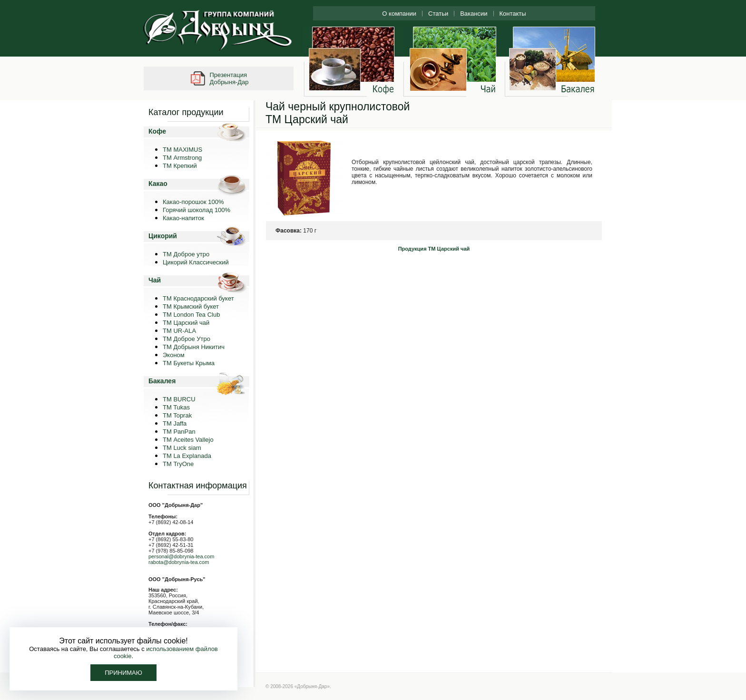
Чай (155, 280)
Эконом (174, 355)
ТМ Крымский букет (191, 306)
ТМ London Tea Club (191, 315)
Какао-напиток (183, 218)
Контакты (513, 14)
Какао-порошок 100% (193, 202)
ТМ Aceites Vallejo (188, 440)
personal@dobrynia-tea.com (181, 556)
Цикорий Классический (196, 262)
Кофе (157, 131)
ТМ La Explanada (187, 456)
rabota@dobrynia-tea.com (179, 562)
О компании (399, 14)
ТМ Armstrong (182, 158)
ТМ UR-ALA (179, 331)
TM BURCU (179, 399)
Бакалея (162, 381)
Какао (158, 184)
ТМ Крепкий (180, 166)
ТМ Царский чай (186, 323)
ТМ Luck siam (182, 448)
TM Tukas (176, 407)
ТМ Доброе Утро (186, 339)
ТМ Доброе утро (186, 254)
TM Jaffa (175, 423)
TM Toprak (177, 415)
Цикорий (163, 236)
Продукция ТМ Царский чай (434, 249)
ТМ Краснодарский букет (198, 298)
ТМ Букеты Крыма (189, 363)
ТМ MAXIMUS (182, 150)
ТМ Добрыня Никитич (194, 347)
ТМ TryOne (178, 464)
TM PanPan (179, 432)
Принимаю (123, 673)
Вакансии (474, 14)
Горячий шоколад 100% (196, 210)
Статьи (438, 14)
